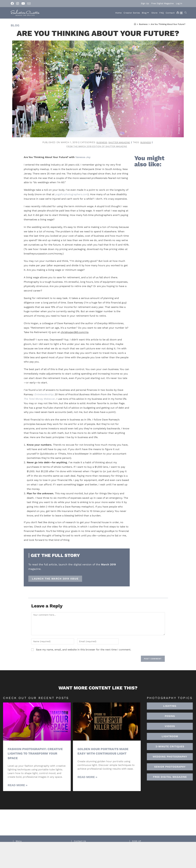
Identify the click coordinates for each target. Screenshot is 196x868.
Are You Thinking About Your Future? (168, 24)
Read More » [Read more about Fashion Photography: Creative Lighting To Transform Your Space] (18, 786)
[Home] (135, 24)
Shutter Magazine (119, 142)
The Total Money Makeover (39, 399)
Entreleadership (44, 395)
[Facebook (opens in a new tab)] (13, 4)
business (147, 142)
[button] (170, 737)
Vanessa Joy (83, 158)
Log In (179, 3)
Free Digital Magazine (162, 3)
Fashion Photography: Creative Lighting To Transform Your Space (36, 754)
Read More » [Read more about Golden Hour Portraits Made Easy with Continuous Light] (87, 777)
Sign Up (145, 3)
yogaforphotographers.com (72, 195)
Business (100, 142)
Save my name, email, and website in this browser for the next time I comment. (84, 650)
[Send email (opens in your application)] (29, 4)
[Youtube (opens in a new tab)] (23, 4)
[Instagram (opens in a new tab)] (18, 4)
